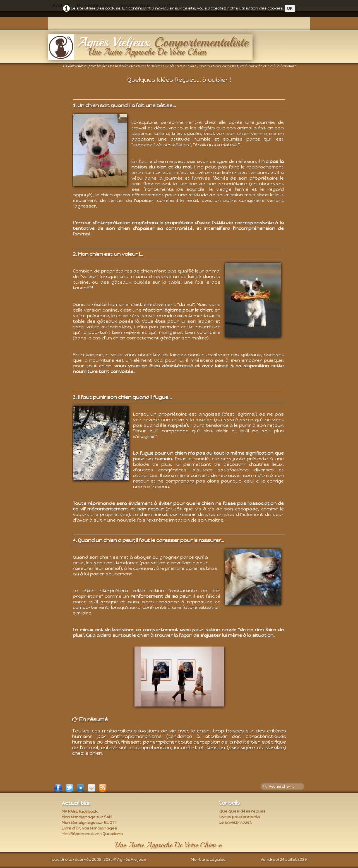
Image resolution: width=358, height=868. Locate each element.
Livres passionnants (240, 817)
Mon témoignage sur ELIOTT (89, 823)
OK (290, 8)
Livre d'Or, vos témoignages (89, 828)
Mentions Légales (208, 859)
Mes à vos (92, 834)
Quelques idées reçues (242, 811)
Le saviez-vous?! (236, 822)
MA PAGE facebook (80, 812)
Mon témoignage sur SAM (87, 817)
